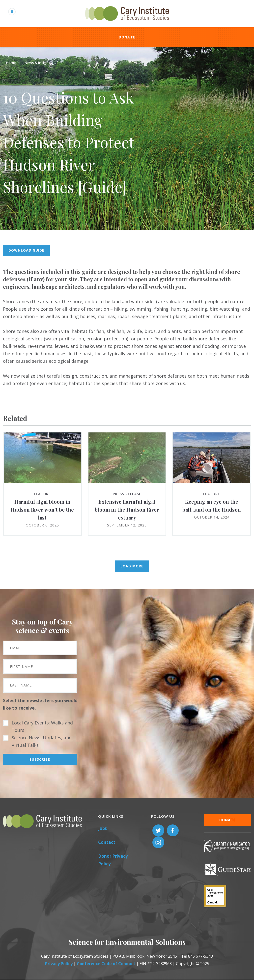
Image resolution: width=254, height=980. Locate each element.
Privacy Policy (59, 964)
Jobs (102, 828)
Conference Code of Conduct (106, 964)
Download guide (26, 250)
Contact (107, 842)
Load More (132, 566)
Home (11, 63)
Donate (127, 37)
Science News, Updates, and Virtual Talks (42, 741)
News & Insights (38, 63)
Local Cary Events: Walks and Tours (42, 726)
